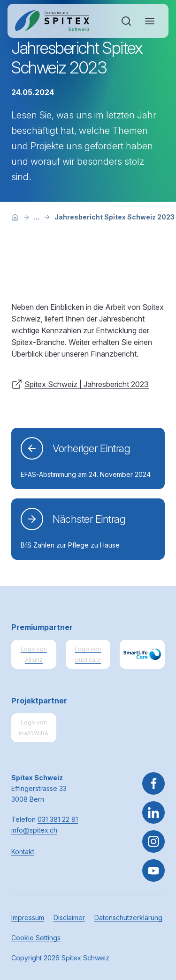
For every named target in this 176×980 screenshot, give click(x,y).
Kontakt (23, 852)
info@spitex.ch (34, 830)
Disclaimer (69, 918)
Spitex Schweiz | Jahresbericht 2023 (87, 384)
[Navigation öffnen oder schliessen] (150, 21)
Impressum (28, 918)
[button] (153, 921)
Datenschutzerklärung (128, 918)
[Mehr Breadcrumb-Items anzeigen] (37, 217)
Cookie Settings (36, 938)
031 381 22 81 (58, 819)
